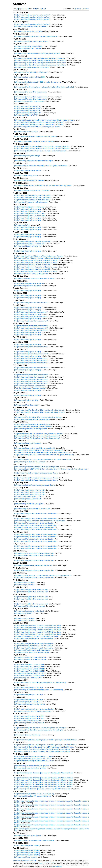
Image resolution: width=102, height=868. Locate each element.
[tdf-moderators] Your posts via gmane (28, 443)
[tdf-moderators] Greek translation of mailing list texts (33, 427)
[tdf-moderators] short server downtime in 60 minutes (33, 565)
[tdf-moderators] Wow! (22, 225)
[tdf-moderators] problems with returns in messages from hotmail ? (38, 127)
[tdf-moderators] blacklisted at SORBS (28, 721)
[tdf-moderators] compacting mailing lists (29, 31)
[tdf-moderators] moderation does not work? (30, 386)
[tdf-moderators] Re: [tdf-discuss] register (29, 504)
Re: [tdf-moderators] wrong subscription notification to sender (36, 260)
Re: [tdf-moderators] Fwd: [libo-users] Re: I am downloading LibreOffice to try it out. (44, 773)
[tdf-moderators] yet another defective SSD (29, 77)
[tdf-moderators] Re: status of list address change (32, 652)
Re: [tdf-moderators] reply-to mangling (28, 209)
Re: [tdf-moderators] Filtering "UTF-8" (28, 106)
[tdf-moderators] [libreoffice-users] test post (29, 606)
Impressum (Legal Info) (29, 861)
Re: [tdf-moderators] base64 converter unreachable (32, 242)
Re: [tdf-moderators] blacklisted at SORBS (29, 716)
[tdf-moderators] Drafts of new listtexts (28, 836)
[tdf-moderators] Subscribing (24, 582)
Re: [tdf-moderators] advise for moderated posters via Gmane (36, 473)
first (34, 9)
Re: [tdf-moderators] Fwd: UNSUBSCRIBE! (30, 664)
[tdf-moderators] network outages (26, 132)
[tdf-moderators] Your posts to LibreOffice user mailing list (35, 448)
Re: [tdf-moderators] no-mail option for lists (29, 490)
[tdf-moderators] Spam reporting (26, 857)
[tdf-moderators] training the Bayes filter (28, 46)
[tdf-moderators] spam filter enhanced (28, 286)
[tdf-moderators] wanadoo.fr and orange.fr (29, 723)
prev (38, 9)
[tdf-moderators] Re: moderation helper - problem (32, 766)
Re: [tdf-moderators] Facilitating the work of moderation (34, 639)
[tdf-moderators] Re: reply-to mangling (28, 370)
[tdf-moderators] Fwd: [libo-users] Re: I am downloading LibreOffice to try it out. (42, 789)
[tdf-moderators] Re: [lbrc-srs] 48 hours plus (30, 462)
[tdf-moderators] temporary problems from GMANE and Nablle (36, 636)
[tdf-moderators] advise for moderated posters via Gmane (35, 485)
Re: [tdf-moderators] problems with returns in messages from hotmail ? (39, 122)
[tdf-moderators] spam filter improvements (29, 101)
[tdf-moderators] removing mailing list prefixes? (31, 26)
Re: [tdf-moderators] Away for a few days (29, 688)
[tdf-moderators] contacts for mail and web (29, 611)
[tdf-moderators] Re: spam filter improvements (31, 92)
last (44, 9)
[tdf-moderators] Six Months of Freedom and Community (34, 841)
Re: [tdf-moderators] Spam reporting (27, 846)
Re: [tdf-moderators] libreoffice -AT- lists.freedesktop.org (34, 794)
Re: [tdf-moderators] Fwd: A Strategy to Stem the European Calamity (39, 256)
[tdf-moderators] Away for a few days (27, 702)
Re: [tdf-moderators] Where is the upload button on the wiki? (36, 136)
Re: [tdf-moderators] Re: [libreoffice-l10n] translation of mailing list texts (39, 410)
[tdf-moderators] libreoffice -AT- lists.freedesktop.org (33, 796)
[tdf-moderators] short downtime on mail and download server (36, 36)
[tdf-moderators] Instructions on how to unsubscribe (32, 711)
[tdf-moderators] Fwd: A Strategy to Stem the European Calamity (37, 258)
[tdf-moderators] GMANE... (24, 613)
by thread (78, 9)
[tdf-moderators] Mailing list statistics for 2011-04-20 (33, 759)
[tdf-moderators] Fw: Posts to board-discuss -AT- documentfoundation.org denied (43, 185)
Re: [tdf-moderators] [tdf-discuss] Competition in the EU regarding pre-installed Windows (45, 740)
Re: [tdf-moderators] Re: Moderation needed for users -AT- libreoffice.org (40, 683)
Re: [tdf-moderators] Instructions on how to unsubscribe (34, 560)
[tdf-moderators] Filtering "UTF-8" (26, 115)
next (41, 9)
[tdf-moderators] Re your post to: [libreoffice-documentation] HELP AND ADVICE (43, 575)
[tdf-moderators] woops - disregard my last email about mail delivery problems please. (45, 120)
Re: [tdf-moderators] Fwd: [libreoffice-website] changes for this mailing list (40, 728)
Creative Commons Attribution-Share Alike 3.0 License (39, 862)
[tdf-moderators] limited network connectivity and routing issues (37, 467)
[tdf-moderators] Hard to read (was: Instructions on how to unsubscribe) (39, 521)
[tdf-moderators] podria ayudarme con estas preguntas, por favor (37, 53)
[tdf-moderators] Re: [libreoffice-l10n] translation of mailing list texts (38, 417)
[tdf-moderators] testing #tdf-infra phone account (31, 41)
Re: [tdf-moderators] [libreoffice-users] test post (31, 590)
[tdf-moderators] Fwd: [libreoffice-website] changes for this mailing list (39, 730)
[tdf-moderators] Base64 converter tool (28, 246)
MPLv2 (41, 863)
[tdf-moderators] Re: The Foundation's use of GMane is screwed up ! (39, 450)
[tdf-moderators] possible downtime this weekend (32, 67)
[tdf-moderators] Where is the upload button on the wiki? (34, 141)
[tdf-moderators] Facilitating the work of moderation (32, 650)
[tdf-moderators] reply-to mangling (26, 400)
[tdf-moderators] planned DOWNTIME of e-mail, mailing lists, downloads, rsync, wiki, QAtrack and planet (51, 469)
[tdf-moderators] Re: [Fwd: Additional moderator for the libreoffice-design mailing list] (44, 87)
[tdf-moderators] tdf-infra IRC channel (27, 48)
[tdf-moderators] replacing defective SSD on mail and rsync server (38, 82)
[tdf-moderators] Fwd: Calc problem (27, 405)
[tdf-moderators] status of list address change (30, 657)
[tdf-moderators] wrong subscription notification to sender (34, 278)
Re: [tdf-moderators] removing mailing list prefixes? (32, 15)
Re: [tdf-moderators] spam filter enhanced (29, 283)
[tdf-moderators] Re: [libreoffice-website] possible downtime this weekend (40, 61)
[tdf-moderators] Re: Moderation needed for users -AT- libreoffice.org (38, 690)
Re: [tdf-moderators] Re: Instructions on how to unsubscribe (35, 514)
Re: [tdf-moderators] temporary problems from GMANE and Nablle (38, 625)
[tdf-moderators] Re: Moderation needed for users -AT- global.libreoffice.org (41, 166)
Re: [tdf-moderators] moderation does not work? (31, 303)
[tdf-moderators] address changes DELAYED (30, 673)
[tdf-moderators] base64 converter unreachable (31, 274)
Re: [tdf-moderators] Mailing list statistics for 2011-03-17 (34, 756)
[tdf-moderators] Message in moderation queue (31, 202)
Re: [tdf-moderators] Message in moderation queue (32, 195)
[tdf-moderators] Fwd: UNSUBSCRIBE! (28, 678)
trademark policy (57, 866)
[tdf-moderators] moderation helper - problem (30, 768)
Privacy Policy (17, 861)
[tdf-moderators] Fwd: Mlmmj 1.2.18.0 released (31, 72)
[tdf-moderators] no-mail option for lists (28, 497)
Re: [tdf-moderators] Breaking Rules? (27, 171)
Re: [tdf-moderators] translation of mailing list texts (32, 419)
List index (86, 9)
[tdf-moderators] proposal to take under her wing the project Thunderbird (40, 58)
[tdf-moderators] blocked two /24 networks (29, 181)
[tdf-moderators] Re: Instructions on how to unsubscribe (34, 523)
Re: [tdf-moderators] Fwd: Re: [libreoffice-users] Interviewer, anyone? (39, 434)
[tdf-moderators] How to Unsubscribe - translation (32, 190)
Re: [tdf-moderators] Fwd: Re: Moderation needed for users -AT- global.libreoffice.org (44, 455)
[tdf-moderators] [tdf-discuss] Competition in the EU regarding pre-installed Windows (44, 747)
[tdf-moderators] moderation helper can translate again (34, 161)
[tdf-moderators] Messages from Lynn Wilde (30, 704)
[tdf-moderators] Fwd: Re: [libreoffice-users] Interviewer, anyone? (37, 436)
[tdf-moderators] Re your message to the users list (32, 509)
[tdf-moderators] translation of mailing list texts (31, 429)
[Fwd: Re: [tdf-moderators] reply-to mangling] (30, 388)
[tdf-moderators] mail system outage (27, 156)
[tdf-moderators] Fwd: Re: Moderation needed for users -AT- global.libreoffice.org (43, 460)
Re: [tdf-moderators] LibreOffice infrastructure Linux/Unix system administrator (42, 146)
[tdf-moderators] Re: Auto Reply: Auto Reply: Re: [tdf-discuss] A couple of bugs (42, 749)
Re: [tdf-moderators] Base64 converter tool (29, 207)
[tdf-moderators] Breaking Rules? (26, 176)
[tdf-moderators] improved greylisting (27, 735)
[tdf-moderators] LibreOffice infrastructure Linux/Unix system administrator (40, 151)
